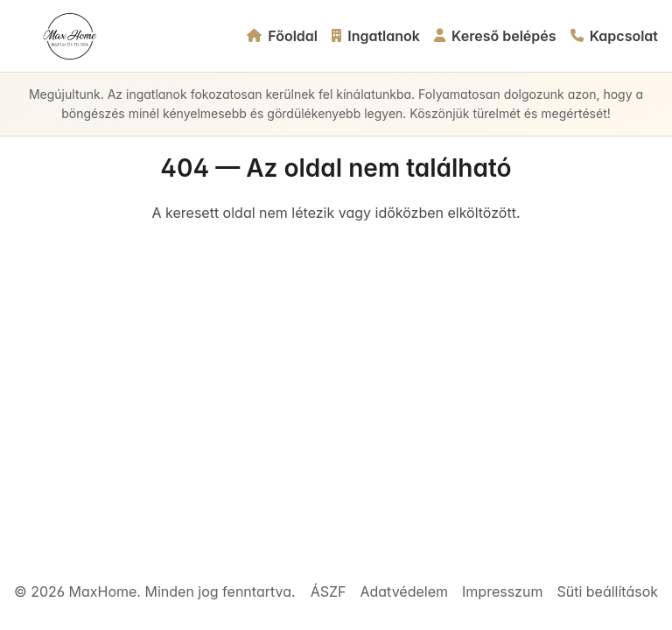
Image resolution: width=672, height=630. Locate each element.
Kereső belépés (495, 36)
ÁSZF (329, 591)
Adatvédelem (404, 591)
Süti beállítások (607, 591)
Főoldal (282, 36)
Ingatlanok (376, 36)
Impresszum (502, 591)
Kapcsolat (614, 36)
